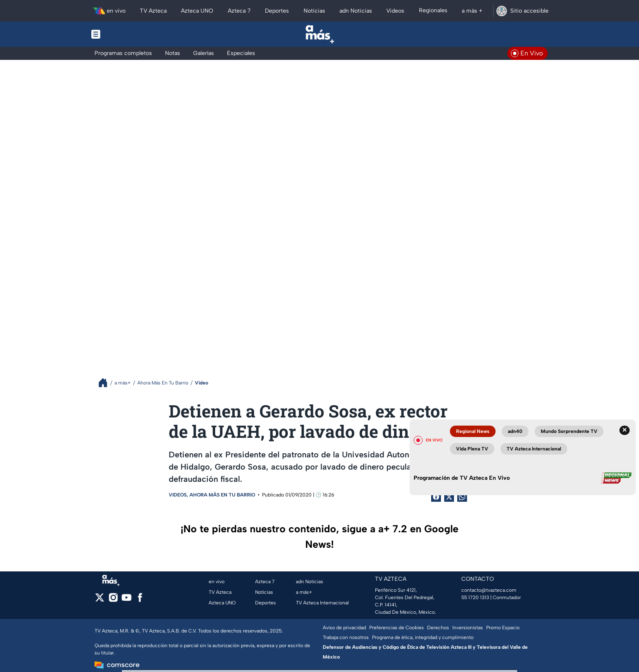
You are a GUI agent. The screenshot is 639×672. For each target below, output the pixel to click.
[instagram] (113, 600)
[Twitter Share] (449, 497)
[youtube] (127, 600)
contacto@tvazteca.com (489, 590)
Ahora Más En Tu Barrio (222, 495)
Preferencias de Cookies (397, 628)
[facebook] (140, 600)
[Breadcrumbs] (106, 383)
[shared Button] (462, 497)
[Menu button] (124, 34)
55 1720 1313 (475, 597)
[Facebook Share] (436, 497)
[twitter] (100, 600)
